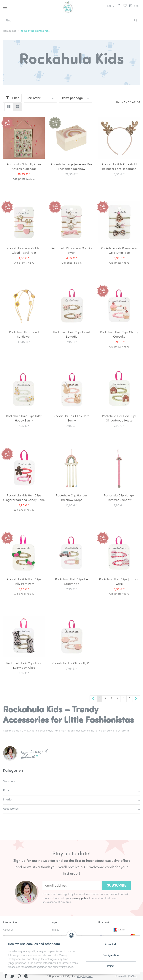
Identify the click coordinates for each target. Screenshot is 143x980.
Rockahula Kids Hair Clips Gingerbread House (119, 419)
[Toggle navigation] (5, 7)
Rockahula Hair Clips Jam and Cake (119, 582)
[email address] (71, 886)
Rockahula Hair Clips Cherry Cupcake (119, 335)
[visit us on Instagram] (26, 976)
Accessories (11, 809)
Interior (8, 800)
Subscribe (117, 886)
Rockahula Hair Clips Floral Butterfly (71, 335)
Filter (12, 98)
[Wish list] (124, 6)
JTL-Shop (133, 976)
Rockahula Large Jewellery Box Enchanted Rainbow (71, 167)
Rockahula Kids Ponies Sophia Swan (72, 251)
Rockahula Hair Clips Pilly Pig (72, 663)
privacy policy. (80, 898)
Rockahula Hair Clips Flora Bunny (71, 419)
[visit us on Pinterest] (19, 976)
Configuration (109, 955)
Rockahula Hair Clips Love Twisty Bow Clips (24, 666)
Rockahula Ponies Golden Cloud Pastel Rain (24, 251)
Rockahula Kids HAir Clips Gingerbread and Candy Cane (24, 498)
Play (6, 791)
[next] (136, 699)
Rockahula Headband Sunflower (24, 335)
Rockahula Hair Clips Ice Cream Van (71, 582)
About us (8, 930)
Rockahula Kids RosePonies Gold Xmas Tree (119, 251)
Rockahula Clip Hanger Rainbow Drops (71, 498)
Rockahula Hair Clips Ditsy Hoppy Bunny (24, 419)
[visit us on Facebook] (6, 976)
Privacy (55, 930)
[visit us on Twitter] (13, 976)
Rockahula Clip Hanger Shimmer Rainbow (119, 498)
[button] (119, 6)
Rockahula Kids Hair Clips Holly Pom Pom (24, 582)
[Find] (67, 21)
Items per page (72, 98)
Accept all (109, 944)
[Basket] (135, 6)
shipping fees (85, 977)
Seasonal (9, 781)
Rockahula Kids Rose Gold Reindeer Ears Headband (119, 167)
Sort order (34, 98)
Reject (109, 966)
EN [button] (109, 6)
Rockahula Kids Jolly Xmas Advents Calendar (24, 167)
